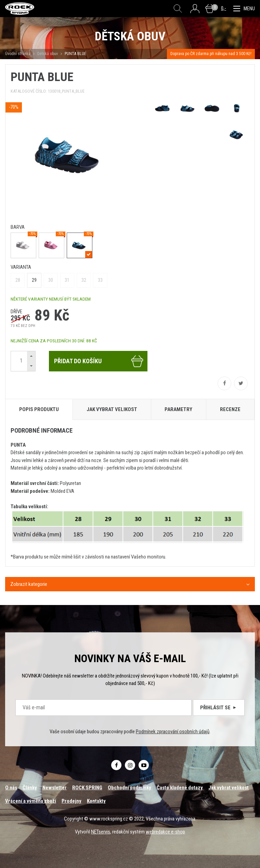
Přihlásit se (219, 708)
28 (18, 280)
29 (34, 280)
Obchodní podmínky (129, 788)
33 (100, 280)
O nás (11, 788)
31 (67, 280)
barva (18, 227)
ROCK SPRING (87, 788)
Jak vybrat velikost (229, 788)
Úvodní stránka (18, 54)
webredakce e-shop (165, 832)
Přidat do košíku (99, 361)
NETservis (101, 832)
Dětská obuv (48, 54)
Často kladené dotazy (180, 788)
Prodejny (71, 801)
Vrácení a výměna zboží (31, 801)
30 (51, 280)
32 (84, 280)
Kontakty (96, 801)
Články (30, 788)
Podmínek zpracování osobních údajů (173, 732)
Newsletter (55, 788)
